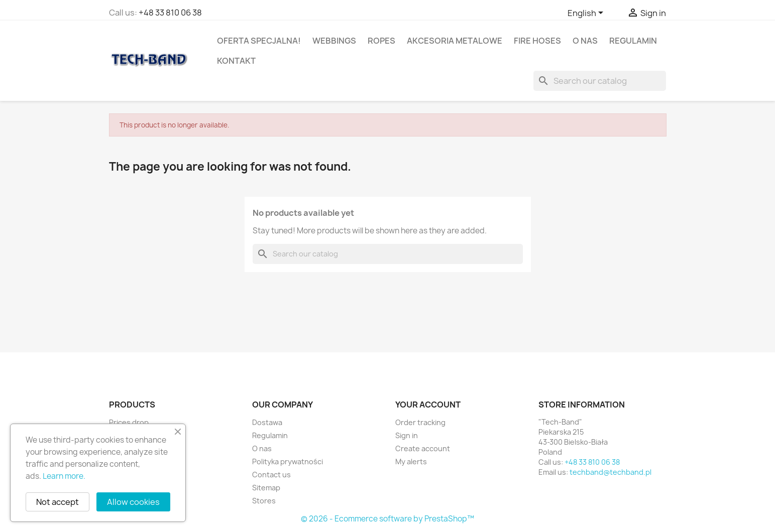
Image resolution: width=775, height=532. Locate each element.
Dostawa (267, 422)
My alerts (411, 461)
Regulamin (633, 41)
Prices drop (129, 422)
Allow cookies (133, 502)
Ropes (381, 41)
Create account (423, 448)
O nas (585, 41)
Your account (428, 405)
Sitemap (266, 488)
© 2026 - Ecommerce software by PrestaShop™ (387, 519)
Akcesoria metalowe (455, 41)
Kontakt (236, 61)
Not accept (58, 502)
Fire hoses (537, 41)
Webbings (334, 41)
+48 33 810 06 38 (170, 13)
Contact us (271, 475)
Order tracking (420, 422)
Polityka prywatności (288, 461)
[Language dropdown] (587, 14)
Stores (264, 501)
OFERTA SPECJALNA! (259, 41)
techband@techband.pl (611, 472)
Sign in (407, 435)
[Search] (600, 81)
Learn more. (64, 476)
